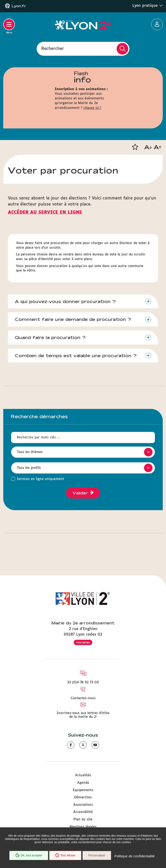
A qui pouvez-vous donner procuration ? (65, 301)
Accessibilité (83, 812)
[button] (135, 147)
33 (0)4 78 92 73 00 (83, 682)
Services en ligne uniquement (40, 479)
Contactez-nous (83, 698)
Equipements (83, 790)
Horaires (83, 642)
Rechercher (53, 49)
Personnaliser (97, 855)
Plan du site (83, 819)
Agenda (83, 783)
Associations (83, 805)
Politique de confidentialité (134, 856)
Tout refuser (65, 855)
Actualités (83, 775)
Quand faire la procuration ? (50, 337)
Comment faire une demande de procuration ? (73, 319)
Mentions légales (83, 827)
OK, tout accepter (29, 855)
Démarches (83, 797)
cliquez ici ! (92, 108)
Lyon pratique (148, 6)
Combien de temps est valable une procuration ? (76, 356)
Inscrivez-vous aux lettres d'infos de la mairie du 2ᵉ (83, 715)
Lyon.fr (19, 6)
